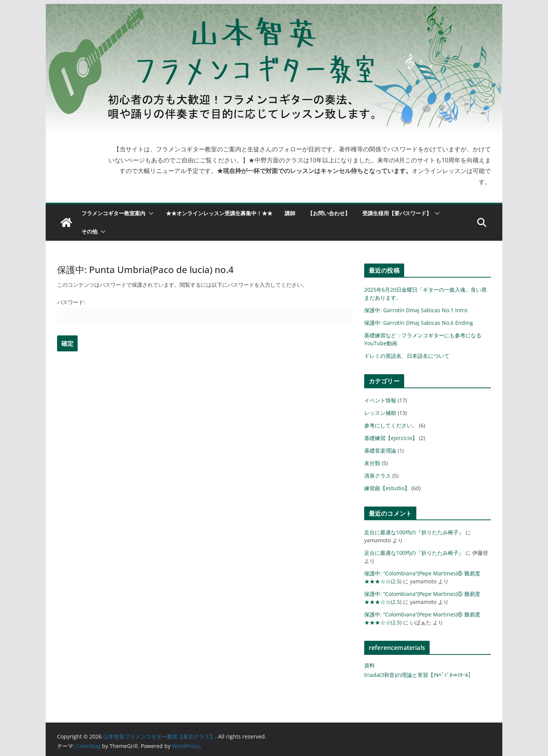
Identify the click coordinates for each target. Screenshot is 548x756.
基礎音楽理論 (380, 450)
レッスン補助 (380, 413)
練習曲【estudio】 (387, 488)
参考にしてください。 (391, 425)
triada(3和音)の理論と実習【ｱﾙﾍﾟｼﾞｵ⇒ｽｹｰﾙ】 (419, 675)
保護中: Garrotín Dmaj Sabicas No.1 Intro (416, 310)
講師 (290, 213)
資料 (370, 665)
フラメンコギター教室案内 (113, 213)
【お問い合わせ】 (329, 213)
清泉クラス (378, 476)
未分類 (372, 463)
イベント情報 (380, 400)
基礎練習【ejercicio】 (391, 438)
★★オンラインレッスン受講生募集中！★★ (219, 213)
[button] (150, 213)
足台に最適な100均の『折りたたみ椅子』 (414, 532)
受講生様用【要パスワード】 (397, 213)
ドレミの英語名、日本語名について (407, 356)
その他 (89, 231)
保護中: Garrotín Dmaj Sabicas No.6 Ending (419, 323)
